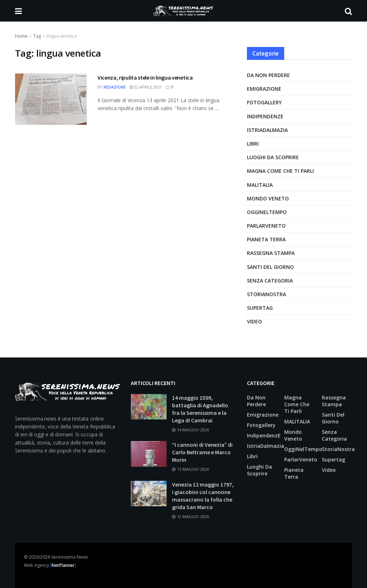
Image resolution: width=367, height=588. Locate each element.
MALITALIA (260, 185)
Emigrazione (264, 89)
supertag (260, 308)
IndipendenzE (265, 116)
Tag (37, 36)
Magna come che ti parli (280, 171)
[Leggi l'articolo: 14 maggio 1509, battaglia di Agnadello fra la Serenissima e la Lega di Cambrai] (149, 407)
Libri (253, 144)
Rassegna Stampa (271, 253)
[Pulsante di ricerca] (348, 11)
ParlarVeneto (266, 226)
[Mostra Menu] (18, 11)
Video (254, 321)
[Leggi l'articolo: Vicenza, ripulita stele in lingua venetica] (51, 99)
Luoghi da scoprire (273, 157)
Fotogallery (264, 102)
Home (21, 36)
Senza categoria (270, 281)
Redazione (115, 87)
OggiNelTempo (267, 212)
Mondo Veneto (268, 198)
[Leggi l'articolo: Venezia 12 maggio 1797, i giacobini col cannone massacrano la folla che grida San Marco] (149, 494)
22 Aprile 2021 (146, 87)
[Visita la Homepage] (183, 11)
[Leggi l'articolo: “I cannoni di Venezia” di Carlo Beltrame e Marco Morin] (149, 454)
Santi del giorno (270, 267)
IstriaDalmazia (267, 130)
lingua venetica (62, 36)
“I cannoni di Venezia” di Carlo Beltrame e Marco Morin (202, 452)
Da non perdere (268, 75)
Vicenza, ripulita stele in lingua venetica (145, 77)
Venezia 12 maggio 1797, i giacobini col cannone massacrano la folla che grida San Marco (203, 496)
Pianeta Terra (266, 239)
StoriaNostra (266, 294)
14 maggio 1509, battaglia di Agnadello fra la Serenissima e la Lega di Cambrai (200, 409)
